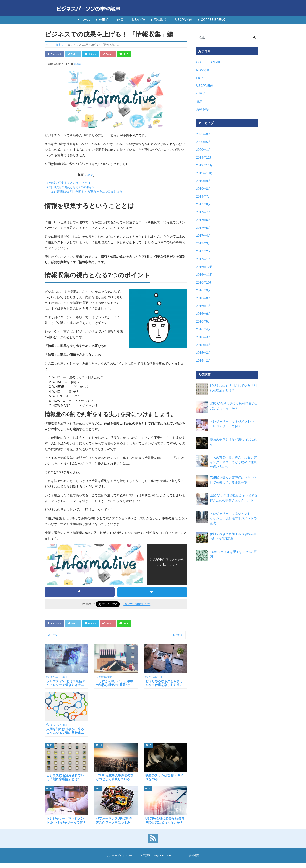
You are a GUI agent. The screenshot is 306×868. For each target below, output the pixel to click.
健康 (120, 20)
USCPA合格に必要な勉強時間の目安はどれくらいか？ (234, 406)
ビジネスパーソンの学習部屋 (134, 856)
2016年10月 (204, 282)
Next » (178, 635)
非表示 (89, 175)
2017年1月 (204, 259)
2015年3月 (204, 353)
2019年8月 (204, 189)
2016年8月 (204, 298)
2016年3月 (204, 337)
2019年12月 (204, 157)
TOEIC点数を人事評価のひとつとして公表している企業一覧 (233, 480)
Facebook (54, 54)
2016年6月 (204, 314)
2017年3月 (204, 243)
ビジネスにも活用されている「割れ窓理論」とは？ (233, 388)
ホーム (85, 20)
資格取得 (160, 20)
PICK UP (202, 78)
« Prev (52, 635)
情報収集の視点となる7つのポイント (72, 187)
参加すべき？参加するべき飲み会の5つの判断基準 (233, 536)
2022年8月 (204, 134)
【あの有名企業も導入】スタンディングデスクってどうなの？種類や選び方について (233, 462)
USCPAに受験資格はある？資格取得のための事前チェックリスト (234, 498)
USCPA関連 (184, 20)
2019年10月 (204, 173)
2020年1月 (204, 150)
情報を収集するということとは (69, 183)
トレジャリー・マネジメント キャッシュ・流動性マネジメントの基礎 (233, 518)
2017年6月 (204, 220)
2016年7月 (204, 306)
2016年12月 (204, 267)
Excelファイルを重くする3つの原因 (233, 554)
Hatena (91, 54)
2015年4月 (204, 345)
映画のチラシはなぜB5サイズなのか (234, 442)
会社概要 (194, 856)
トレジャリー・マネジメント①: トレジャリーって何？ (232, 424)
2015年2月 (204, 361)
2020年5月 (204, 142)
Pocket (108, 54)
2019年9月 (204, 181)
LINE (125, 54)
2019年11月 (204, 165)
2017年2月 (204, 251)
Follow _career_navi (137, 604)
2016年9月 (204, 290)
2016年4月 (204, 329)
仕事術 (104, 20)
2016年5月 (204, 322)
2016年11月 (204, 275)
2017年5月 (204, 228)
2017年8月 (204, 204)
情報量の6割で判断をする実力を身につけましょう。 (88, 192)
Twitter (73, 54)
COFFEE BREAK (213, 20)
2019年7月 (204, 197)
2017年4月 (204, 236)
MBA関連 (139, 20)
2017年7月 (204, 212)
